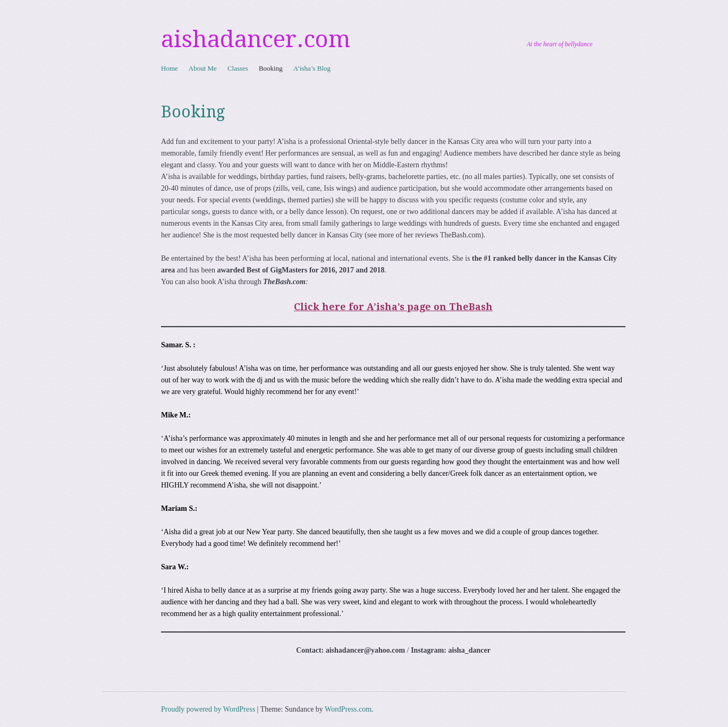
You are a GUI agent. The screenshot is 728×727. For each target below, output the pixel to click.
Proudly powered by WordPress (208, 709)
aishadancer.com (256, 39)
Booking (271, 68)
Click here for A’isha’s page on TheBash (393, 307)
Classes (238, 68)
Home (170, 68)
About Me (203, 68)
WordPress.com (348, 709)
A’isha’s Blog (312, 68)
